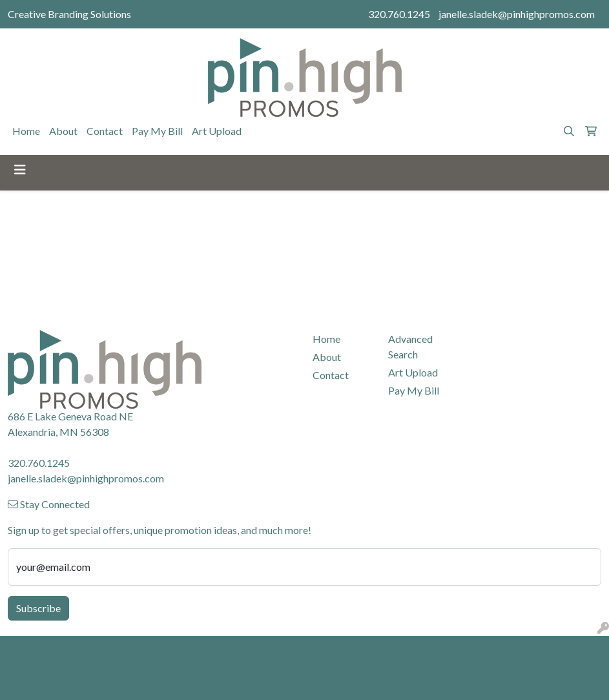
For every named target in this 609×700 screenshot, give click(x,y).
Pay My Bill (157, 131)
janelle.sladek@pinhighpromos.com (517, 14)
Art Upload (217, 131)
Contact (105, 131)
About (63, 131)
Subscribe (38, 608)
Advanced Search (410, 346)
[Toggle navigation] (20, 170)
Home (26, 131)
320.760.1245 (399, 14)
